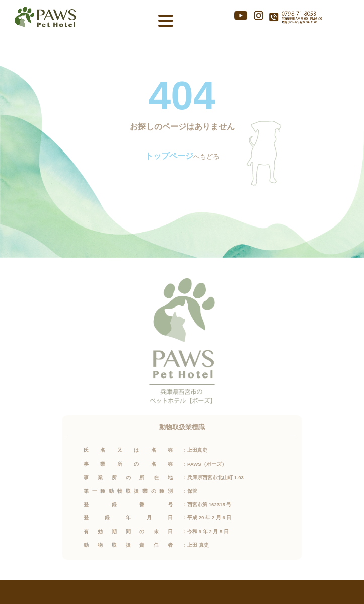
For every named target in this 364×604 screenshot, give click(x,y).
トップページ (169, 156)
